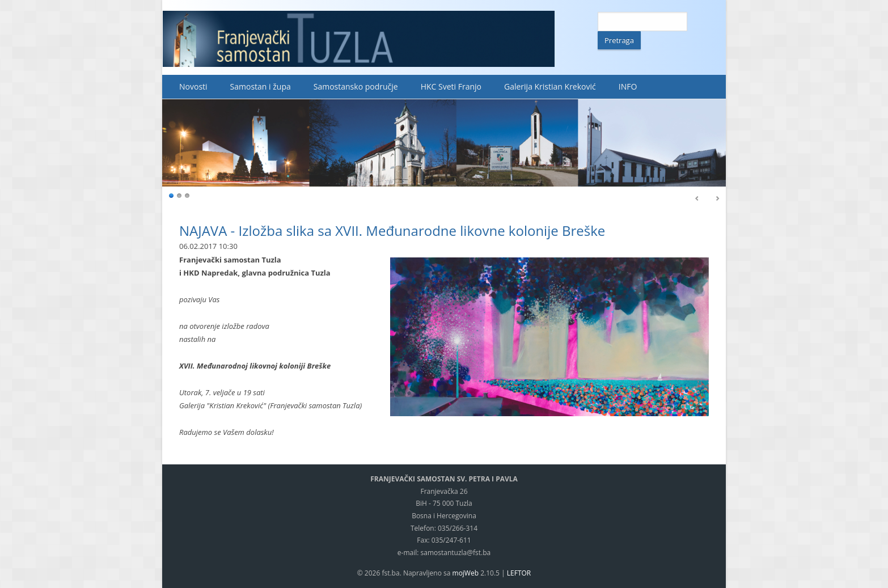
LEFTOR (519, 573)
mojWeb (466, 573)
